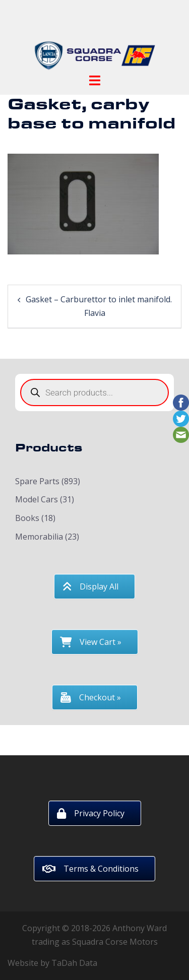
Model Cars (37, 499)
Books (27, 518)
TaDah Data (74, 963)
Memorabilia (39, 537)
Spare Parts (37, 481)
